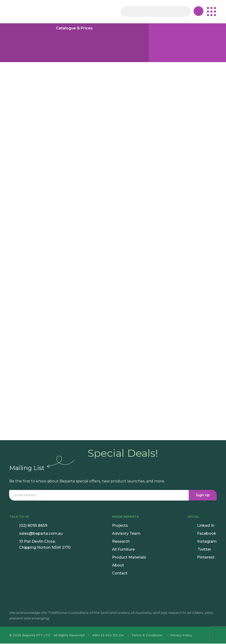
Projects (120, 526)
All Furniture (123, 550)
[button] (211, 12)
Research (121, 542)
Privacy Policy (181, 636)
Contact (120, 574)
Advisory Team (126, 534)
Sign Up (203, 496)
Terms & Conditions (147, 636)
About (118, 566)
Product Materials (129, 558)
